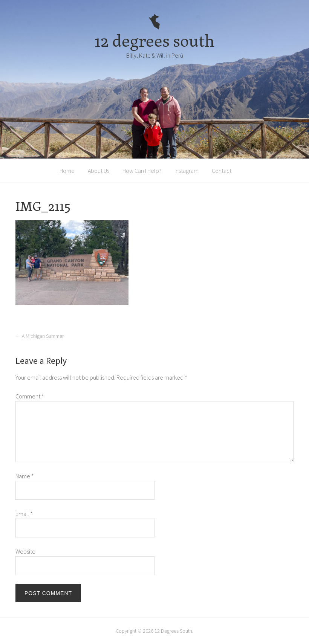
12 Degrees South (173, 631)
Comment (30, 396)
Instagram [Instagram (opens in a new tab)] (187, 171)
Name (25, 476)
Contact (222, 171)
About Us (99, 171)
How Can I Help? (142, 171)
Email (24, 514)
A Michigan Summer (40, 336)
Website (25, 551)
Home (67, 171)
